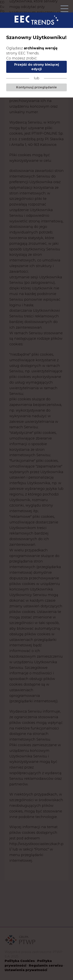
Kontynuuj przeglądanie (36, 87)
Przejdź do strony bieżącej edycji (37, 67)
